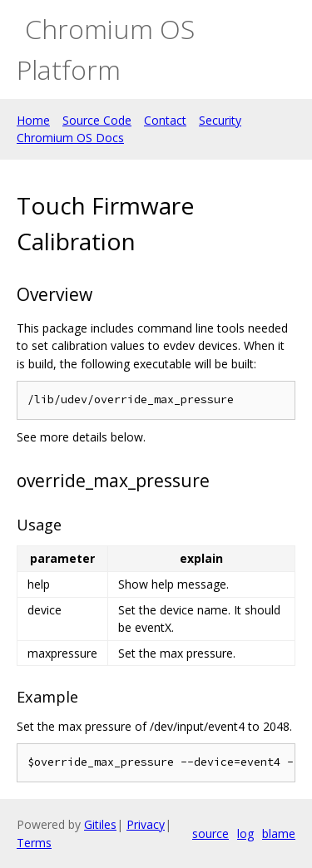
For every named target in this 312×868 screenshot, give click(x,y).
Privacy (146, 824)
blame (279, 833)
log (245, 833)
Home (33, 120)
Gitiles (100, 824)
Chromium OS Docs (70, 138)
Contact (165, 120)
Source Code (97, 120)
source (210, 833)
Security (220, 120)
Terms (34, 843)
